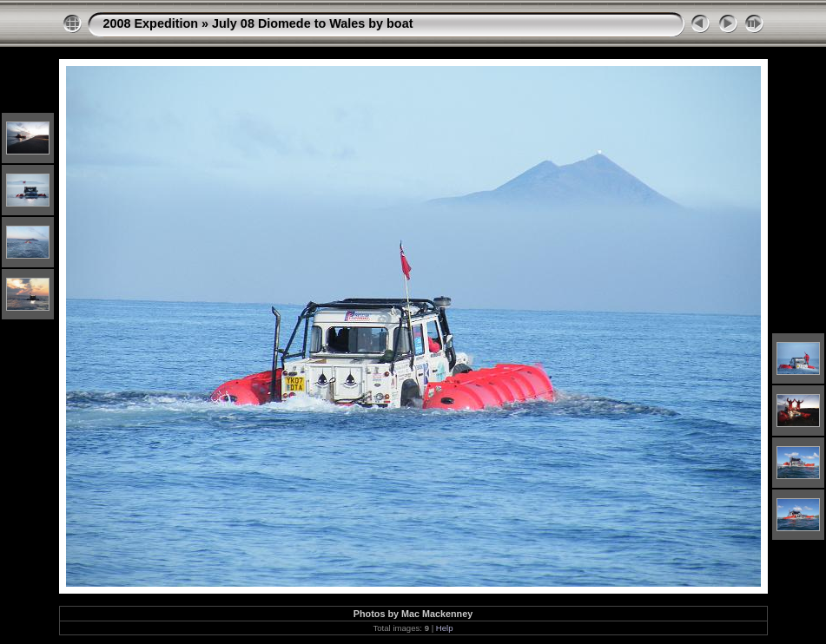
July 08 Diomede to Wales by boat (312, 23)
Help (445, 628)
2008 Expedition (151, 23)
